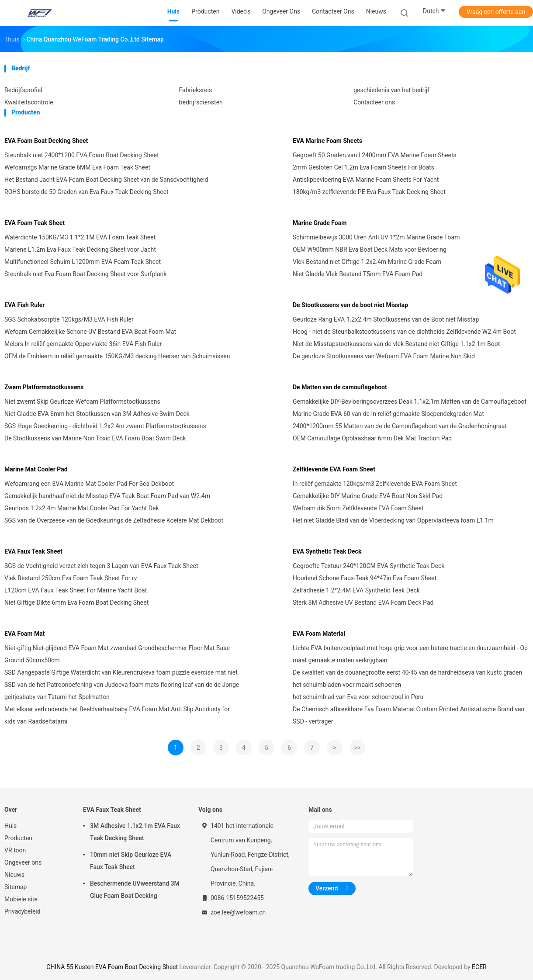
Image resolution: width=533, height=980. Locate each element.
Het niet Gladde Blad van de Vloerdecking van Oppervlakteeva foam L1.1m (393, 520)
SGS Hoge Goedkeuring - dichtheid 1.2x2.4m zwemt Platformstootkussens (105, 426)
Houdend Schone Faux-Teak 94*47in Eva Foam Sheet (365, 578)
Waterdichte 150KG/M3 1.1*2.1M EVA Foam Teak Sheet (80, 237)
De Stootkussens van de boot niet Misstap (350, 305)
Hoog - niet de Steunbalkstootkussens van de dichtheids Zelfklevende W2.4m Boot (404, 332)
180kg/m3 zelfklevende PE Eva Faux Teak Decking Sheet (369, 192)
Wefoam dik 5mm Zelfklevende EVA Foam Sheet (358, 508)
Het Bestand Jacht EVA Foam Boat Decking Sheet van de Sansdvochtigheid (106, 180)
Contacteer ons (374, 102)
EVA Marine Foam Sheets (327, 141)
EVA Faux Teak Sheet (33, 551)
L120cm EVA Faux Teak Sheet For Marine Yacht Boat (76, 590)
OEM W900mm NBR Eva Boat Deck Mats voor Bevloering (370, 249)
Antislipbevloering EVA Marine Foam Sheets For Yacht (366, 180)
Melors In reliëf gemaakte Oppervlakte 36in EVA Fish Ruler (83, 344)
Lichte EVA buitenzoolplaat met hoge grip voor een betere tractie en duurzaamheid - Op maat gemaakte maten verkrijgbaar (410, 654)
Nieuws (14, 875)
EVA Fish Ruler (25, 305)
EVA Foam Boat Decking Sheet (46, 141)
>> (358, 748)
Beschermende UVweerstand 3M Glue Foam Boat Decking (135, 890)
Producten (18, 838)
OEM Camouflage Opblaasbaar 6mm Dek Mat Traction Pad (372, 438)
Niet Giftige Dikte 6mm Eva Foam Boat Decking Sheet (76, 603)
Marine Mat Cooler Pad (36, 469)
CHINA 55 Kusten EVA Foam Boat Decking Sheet (112, 967)
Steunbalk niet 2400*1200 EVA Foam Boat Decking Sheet (82, 155)
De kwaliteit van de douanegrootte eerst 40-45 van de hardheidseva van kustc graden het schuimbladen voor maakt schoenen (407, 679)
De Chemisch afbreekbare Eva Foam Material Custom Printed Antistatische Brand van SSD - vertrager (408, 715)
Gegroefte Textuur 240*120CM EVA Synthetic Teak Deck (369, 566)
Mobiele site (21, 899)
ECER (479, 967)
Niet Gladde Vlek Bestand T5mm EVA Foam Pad (358, 274)
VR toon (15, 850)
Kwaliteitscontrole (29, 102)
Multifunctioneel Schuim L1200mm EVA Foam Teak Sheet (83, 262)
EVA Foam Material (319, 634)
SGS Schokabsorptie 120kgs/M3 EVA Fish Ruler (69, 319)
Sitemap (16, 887)
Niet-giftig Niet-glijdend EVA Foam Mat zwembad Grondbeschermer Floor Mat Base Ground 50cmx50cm (117, 654)
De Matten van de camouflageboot (340, 387)
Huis (10, 826)
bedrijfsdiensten (201, 102)
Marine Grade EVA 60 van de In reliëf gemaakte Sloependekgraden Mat (388, 414)
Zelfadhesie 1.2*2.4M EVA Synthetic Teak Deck (356, 590)
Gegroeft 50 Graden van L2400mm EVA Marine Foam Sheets (375, 155)
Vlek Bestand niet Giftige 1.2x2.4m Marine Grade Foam (367, 262)
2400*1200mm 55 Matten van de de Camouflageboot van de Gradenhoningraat (400, 426)
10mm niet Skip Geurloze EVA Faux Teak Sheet (131, 861)
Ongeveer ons (23, 862)
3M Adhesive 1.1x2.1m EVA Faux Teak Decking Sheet (135, 832)
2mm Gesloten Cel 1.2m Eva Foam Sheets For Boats (363, 167)
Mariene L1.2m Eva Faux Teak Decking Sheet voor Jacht (80, 249)
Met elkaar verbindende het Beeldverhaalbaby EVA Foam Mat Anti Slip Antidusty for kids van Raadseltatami (117, 715)
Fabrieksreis (196, 90)
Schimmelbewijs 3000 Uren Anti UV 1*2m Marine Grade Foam (376, 237)
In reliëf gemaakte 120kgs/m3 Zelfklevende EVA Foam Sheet (375, 484)
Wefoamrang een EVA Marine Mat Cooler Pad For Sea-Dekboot (89, 484)
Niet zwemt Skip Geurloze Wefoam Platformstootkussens (82, 402)
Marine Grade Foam (320, 223)
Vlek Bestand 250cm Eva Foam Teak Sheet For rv (71, 578)
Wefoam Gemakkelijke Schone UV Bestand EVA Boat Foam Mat (90, 332)
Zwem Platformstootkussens (44, 387)
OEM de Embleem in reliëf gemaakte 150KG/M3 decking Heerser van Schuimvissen (117, 356)
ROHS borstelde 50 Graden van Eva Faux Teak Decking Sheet (87, 192)
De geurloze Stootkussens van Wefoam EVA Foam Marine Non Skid (384, 356)
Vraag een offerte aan (496, 12)
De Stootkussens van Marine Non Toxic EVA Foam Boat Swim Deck (95, 438)
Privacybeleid (22, 911)
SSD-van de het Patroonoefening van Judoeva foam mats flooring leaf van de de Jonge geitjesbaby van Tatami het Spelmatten (122, 691)
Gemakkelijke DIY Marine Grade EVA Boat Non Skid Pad (368, 496)
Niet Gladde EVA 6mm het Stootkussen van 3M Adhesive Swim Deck (97, 414)
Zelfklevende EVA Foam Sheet (334, 469)
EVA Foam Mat (24, 634)
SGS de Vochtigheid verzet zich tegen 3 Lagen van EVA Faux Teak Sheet (101, 566)
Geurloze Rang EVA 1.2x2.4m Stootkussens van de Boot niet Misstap (386, 319)
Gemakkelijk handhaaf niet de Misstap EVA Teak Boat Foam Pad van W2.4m (107, 496)
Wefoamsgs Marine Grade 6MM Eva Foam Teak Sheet (77, 167)
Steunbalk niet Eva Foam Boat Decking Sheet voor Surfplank (85, 274)
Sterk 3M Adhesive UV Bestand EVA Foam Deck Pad (363, 603)
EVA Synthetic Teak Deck (327, 551)
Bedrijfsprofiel (23, 90)
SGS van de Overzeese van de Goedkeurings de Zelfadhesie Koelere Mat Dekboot (114, 520)
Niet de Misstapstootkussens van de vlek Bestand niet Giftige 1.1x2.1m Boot (396, 344)
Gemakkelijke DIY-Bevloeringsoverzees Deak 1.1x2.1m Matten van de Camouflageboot (410, 402)
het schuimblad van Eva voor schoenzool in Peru (358, 697)
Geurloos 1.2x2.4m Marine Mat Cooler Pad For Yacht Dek (82, 508)
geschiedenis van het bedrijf (391, 90)
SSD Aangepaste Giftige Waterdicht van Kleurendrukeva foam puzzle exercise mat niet (121, 672)
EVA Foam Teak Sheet (35, 223)
